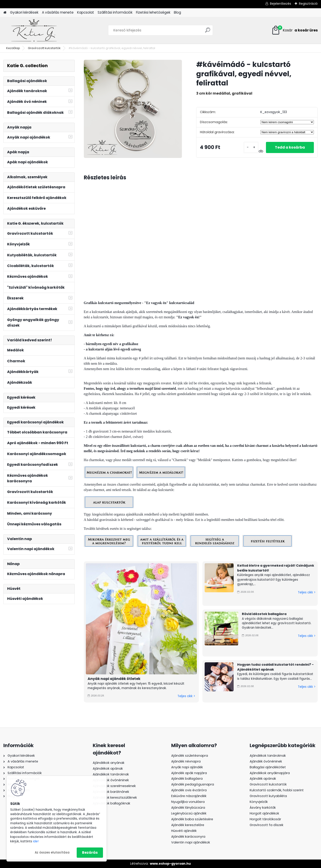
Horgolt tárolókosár (265, 819)
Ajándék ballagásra (187, 779)
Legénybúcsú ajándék (189, 813)
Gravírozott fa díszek (266, 825)
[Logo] (34, 30)
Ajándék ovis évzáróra (189, 790)
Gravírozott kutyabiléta (268, 796)
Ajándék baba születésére (192, 819)
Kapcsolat (86, 12)
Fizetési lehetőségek (153, 12)
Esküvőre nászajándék (189, 796)
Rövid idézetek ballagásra (264, 614)
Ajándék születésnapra (190, 756)
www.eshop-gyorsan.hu (170, 864)
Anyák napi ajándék (187, 767)
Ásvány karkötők (263, 808)
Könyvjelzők (259, 802)
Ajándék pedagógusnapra (193, 784)
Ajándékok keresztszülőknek (115, 798)
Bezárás (90, 852)
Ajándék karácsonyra (188, 837)
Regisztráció (308, 4)
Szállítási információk (115, 12)
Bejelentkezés (281, 4)
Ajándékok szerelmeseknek (114, 786)
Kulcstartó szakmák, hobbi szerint (277, 790)
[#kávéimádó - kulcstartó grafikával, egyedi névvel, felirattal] (133, 109)
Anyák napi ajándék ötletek (114, 679)
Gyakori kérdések (24, 12)
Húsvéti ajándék (184, 831)
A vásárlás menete (58, 12)
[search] (208, 32)
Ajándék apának (263, 779)
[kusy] (251, 147)
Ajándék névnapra (186, 761)
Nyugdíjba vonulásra (188, 802)
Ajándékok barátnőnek (111, 792)
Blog (177, 12)
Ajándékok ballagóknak (111, 803)
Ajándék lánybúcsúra (188, 808)
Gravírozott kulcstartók (44, 48)
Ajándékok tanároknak (111, 774)
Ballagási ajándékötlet (268, 767)
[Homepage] (5, 13)
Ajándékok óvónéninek (111, 780)
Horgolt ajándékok (264, 813)
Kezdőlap (13, 48)
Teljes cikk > (186, 696)
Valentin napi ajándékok (191, 842)
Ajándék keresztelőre (188, 825)
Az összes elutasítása (52, 852)
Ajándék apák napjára (189, 773)
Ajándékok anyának (109, 763)
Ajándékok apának (108, 769)
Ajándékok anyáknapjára (270, 773)
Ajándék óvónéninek (266, 761)
